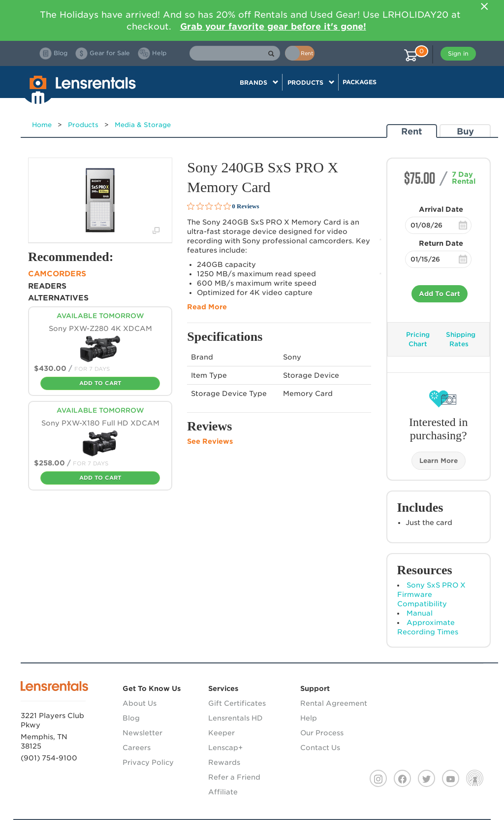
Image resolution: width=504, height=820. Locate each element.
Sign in (458, 53)
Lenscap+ (225, 748)
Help (309, 718)
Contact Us (320, 748)
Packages (360, 82)
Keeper (221, 733)
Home (42, 125)
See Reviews (210, 441)
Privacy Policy (148, 762)
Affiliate (223, 792)
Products (83, 125)
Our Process (322, 733)
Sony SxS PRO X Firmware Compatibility (431, 594)
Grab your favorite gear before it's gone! (273, 26)
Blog (131, 718)
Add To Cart (440, 294)
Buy (465, 131)
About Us (140, 703)
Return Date (441, 243)
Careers (137, 748)
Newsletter (142, 733)
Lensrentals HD (236, 718)
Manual (420, 613)
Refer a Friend (234, 777)
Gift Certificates (237, 703)
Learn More (439, 461)
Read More (207, 307)
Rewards (224, 762)
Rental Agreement (334, 703)
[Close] (484, 6)
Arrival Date (441, 209)
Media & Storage (143, 125)
